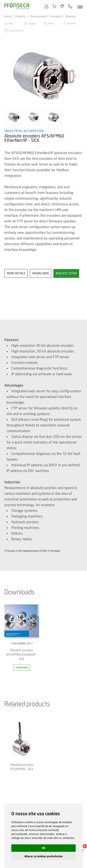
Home (8, 16)
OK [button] (44, 848)
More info (72, 23)
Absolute (71, 16)
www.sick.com (16, 30)
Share (51, 23)
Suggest (32, 23)
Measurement (38, 16)
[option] (43, 76)
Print (11, 23)
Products (20, 16)
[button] (75, 76)
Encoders (56, 16)
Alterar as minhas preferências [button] (43, 856)
